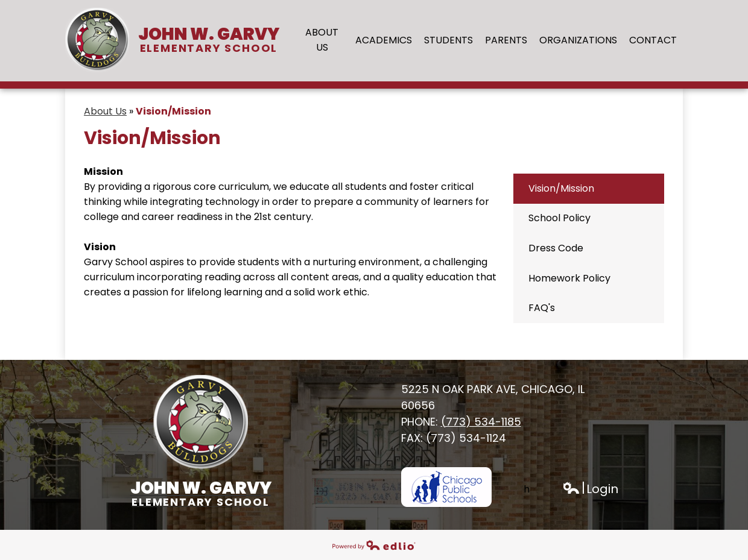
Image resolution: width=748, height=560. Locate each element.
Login (590, 489)
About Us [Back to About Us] (105, 111)
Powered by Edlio (374, 545)
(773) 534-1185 (481, 422)
